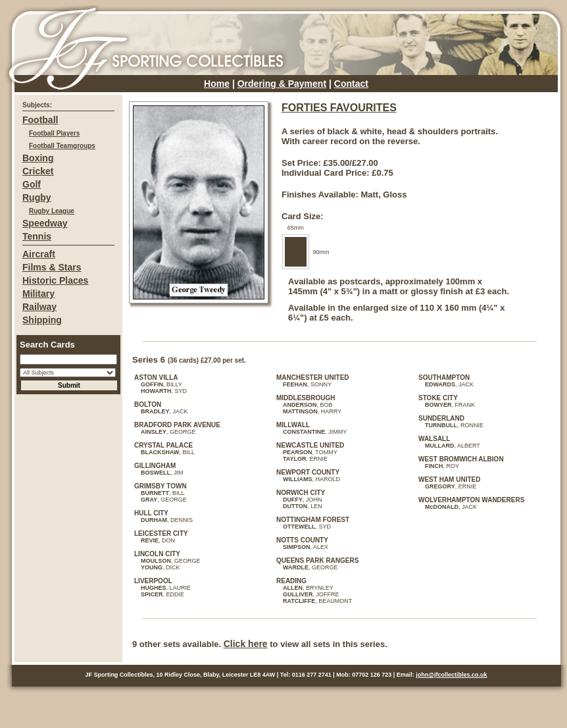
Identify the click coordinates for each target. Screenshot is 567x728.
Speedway (45, 223)
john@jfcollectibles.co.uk (451, 675)
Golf (32, 184)
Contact (351, 84)
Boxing (38, 158)
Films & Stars (52, 267)
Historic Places (55, 280)
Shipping (42, 320)
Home (217, 84)
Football (40, 120)
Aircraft (39, 254)
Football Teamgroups (62, 146)
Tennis (37, 236)
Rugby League (52, 211)
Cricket (38, 171)
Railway (39, 307)
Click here (246, 644)
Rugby (37, 197)
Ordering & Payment (282, 84)
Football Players (54, 133)
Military (38, 294)
